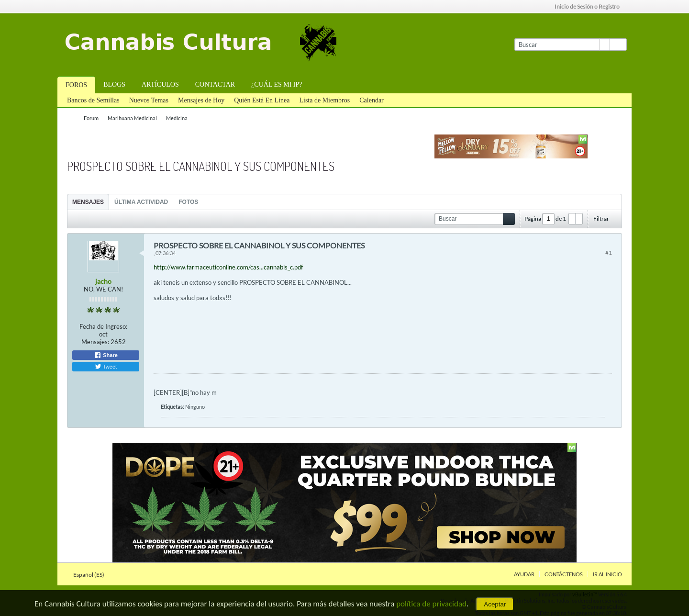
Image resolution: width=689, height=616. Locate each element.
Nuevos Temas (149, 100)
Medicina (177, 118)
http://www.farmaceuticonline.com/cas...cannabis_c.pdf (228, 267)
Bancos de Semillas (93, 100)
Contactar (215, 84)
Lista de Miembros (324, 100)
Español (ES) (92, 575)
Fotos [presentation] (188, 202)
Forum (91, 118)
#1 (609, 252)
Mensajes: (95, 342)
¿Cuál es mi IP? (277, 84)
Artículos (160, 84)
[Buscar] (562, 45)
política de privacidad (431, 604)
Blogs (114, 84)
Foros (76, 85)
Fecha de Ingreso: (103, 326)
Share (106, 355)
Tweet (106, 367)
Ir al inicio (607, 574)
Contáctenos (564, 574)
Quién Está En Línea (262, 100)
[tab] (88, 202)
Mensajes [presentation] (88, 202)
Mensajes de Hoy (201, 100)
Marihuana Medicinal (132, 118)
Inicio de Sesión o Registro (590, 6)
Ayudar (524, 574)
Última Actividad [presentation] (141, 202)
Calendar (372, 100)
